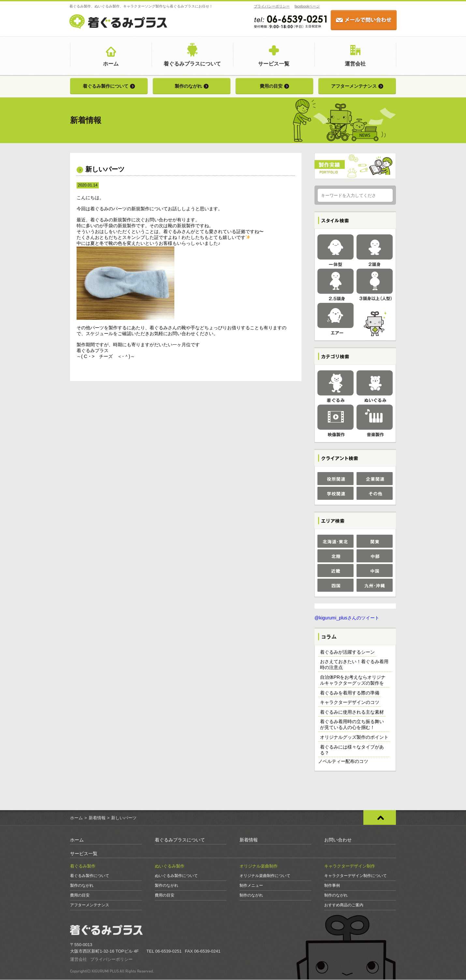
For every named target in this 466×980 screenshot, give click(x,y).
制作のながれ (251, 896)
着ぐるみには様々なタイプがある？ (352, 750)
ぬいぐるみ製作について (176, 876)
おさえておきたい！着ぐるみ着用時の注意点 (354, 665)
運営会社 (355, 64)
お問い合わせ (338, 840)
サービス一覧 (274, 64)
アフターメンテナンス (354, 86)
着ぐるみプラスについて (192, 64)
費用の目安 (271, 86)
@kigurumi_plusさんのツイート (347, 618)
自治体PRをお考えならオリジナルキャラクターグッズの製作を (353, 680)
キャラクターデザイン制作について (356, 876)
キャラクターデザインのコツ (350, 703)
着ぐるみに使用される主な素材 (352, 712)
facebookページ (307, 6)
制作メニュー (251, 886)
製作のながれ (188, 86)
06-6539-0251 (168, 951)
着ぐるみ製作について (106, 86)
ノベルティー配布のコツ (343, 762)
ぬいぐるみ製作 (170, 866)
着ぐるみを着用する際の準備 (350, 693)
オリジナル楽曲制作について (265, 876)
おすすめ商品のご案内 (344, 905)
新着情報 (97, 818)
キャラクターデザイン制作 (350, 866)
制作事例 (332, 886)
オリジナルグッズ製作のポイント (354, 737)
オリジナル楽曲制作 (259, 866)
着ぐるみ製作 (83, 866)
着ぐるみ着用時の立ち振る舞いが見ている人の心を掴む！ (352, 725)
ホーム (111, 64)
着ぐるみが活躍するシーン (347, 652)
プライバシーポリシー (271, 6)
